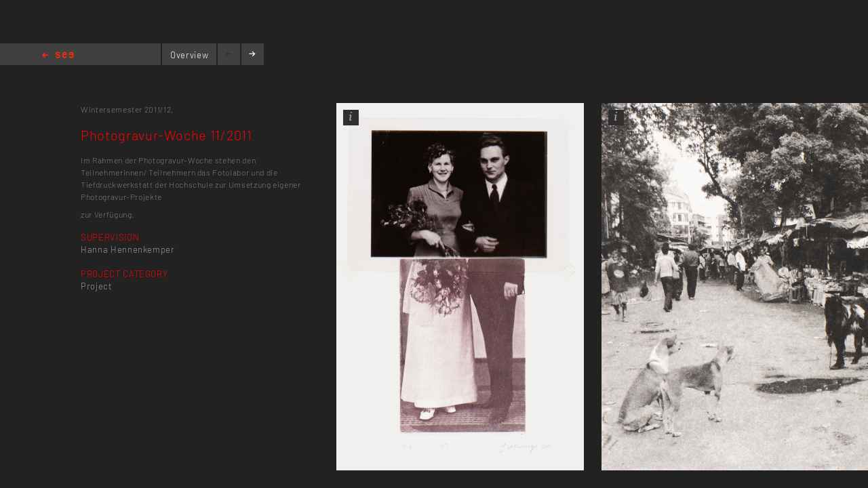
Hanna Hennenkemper (128, 249)
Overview (189, 55)
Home (58, 56)
